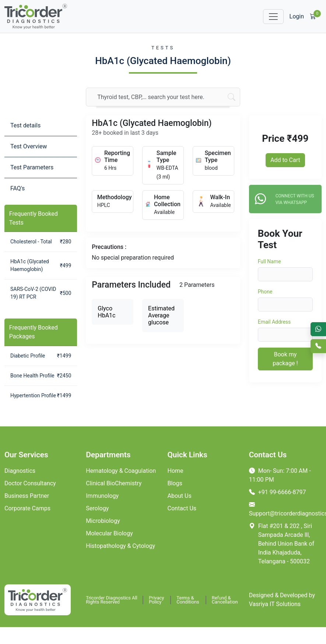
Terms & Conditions (188, 600)
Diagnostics (20, 471)
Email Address (274, 322)
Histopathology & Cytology (120, 546)
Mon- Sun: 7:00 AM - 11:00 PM (280, 475)
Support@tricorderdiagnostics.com (285, 509)
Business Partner (27, 496)
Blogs (175, 483)
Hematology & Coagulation (121, 471)
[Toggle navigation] (273, 17)
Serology (97, 508)
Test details (25, 125)
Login (297, 16)
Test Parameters (32, 167)
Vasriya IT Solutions (275, 604)
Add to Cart (285, 160)
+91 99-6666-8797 (278, 492)
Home (176, 471)
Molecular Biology (109, 533)
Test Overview (29, 146)
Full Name (269, 261)
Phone (265, 292)
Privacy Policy (156, 600)
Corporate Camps (27, 508)
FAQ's (17, 188)
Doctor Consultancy (30, 483)
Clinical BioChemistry (114, 483)
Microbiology (103, 521)
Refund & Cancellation (225, 600)
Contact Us (182, 508)
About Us (180, 496)
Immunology (102, 496)
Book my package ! (285, 359)
